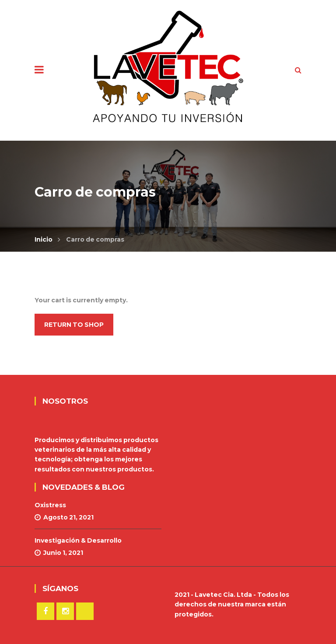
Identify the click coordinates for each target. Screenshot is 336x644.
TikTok (85, 611)
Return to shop (74, 325)
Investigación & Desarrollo (78, 540)
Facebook (45, 611)
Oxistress (50, 505)
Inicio (44, 239)
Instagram (65, 611)
